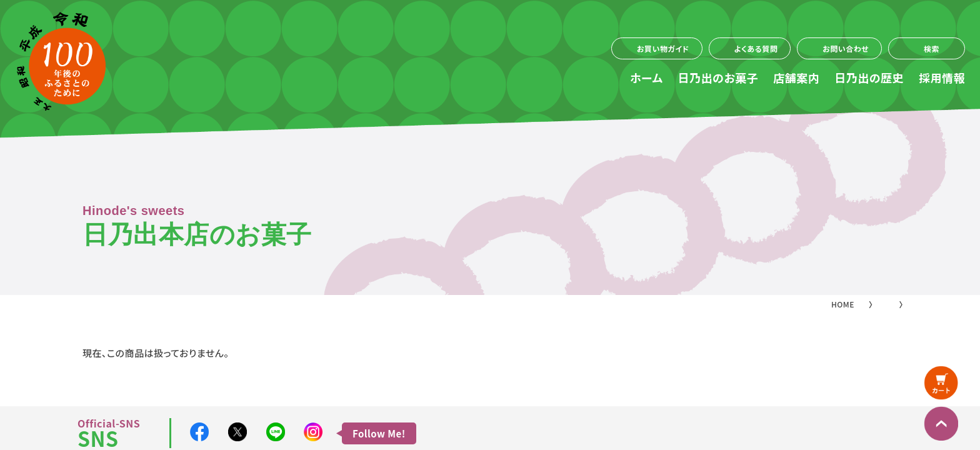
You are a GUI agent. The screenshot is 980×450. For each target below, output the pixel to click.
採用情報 (942, 77)
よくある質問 (756, 48)
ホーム (646, 77)
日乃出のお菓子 (718, 77)
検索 (932, 48)
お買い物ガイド (663, 48)
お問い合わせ (846, 48)
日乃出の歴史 (869, 77)
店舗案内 (796, 77)
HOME (843, 304)
